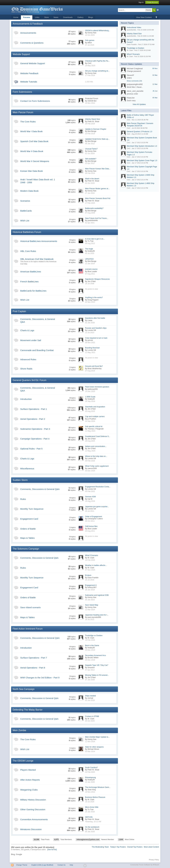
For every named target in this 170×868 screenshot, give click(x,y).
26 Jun (155, 91)
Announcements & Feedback (28, 24)
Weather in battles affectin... (96, 565)
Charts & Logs (27, 330)
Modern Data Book (29, 191)
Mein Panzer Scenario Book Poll (98, 198)
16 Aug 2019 (90, 501)
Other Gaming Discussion (33, 809)
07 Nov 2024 (90, 570)
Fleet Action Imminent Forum (28, 629)
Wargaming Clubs (29, 790)
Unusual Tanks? (91, 149)
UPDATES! (89, 259)
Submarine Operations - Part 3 (35, 429)
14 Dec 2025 (90, 391)
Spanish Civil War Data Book (34, 141)
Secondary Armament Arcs (95, 655)
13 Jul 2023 (90, 333)
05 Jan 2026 (90, 832)
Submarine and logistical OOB (97, 595)
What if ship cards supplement (97, 466)
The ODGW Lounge (23, 761)
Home (16, 17)
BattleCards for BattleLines (33, 291)
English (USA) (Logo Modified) (42, 865)
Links (37, 17)
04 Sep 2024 (90, 421)
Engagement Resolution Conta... (98, 487)
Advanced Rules (28, 359)
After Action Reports (30, 780)
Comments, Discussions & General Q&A (40, 489)
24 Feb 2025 (90, 772)
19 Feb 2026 (90, 640)
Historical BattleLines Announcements (39, 241)
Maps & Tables (28, 538)
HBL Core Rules (28, 251)
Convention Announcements (34, 819)
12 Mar (155, 84)
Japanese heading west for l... (97, 615)
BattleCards (26, 211)
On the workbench (92, 827)
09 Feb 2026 (90, 461)
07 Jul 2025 (90, 45)
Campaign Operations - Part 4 (35, 439)
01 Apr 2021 (90, 223)
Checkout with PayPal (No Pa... (97, 61)
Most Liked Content (151, 847)
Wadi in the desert (92, 179)
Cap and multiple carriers (95, 417)
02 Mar (155, 75)
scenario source (91, 269)
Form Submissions (22, 92)
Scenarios (25, 201)
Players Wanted (28, 770)
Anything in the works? (94, 298)
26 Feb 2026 (90, 124)
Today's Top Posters (118, 847)
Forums (27, 17)
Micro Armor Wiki (92, 807)
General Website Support (33, 63)
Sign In (141, 2)
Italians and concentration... (96, 446)
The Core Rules (28, 122)
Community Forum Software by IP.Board (145, 865)
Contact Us (61, 865)
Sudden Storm (20, 480)
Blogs (91, 17)
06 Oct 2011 (90, 521)
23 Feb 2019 (90, 134)
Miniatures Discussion (31, 829)
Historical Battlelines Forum (27, 232)
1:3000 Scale (90, 397)
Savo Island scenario (31, 607)
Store (46, 17)
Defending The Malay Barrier (28, 710)
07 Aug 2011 (90, 274)
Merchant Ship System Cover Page (142, 161)
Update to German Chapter (96, 129)
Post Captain (19, 311)
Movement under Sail (31, 340)
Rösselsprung (90, 778)
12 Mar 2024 (90, 610)
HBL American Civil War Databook (37, 259)
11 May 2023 (90, 431)
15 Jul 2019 (90, 580)
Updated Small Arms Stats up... (97, 139)
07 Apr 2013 (90, 670)
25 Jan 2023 (90, 600)
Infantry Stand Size (92, 119)
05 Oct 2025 (90, 721)
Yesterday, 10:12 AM (93, 822)
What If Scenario (92, 555)
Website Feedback (29, 73)
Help (71, 865)
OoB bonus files (91, 526)
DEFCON (89, 817)
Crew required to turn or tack (96, 338)
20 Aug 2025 (90, 411)
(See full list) (52, 850)
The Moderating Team (100, 847)
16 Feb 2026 (90, 560)
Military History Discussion (33, 800)
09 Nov (155, 68)
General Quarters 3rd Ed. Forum (30, 380)
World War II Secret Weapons (35, 161)
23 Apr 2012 (90, 163)
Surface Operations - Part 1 (34, 409)
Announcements (28, 33)
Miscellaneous (27, 469)
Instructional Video (134, 27)
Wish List (25, 221)
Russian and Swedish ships (96, 328)
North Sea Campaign (24, 689)
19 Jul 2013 (90, 619)
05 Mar (155, 98)
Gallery (80, 17)
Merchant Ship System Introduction (142, 146)
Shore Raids (26, 369)
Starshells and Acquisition (95, 407)
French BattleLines (29, 282)
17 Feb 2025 (90, 203)
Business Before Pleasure (95, 797)
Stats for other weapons (94, 747)
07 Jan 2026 (90, 680)
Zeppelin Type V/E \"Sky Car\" (97, 665)
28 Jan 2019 (90, 590)
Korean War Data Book (32, 171)
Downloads (68, 17)
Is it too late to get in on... (95, 239)
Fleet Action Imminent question (97, 387)
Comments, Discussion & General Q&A (39, 558)
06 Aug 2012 (90, 243)
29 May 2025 (90, 66)
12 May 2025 (90, 451)
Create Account (152, 2)
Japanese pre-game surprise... (97, 507)
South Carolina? (91, 768)
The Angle (89, 249)
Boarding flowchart (92, 348)
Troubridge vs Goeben (94, 636)
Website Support (21, 54)
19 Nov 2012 (90, 792)
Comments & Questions (32, 43)
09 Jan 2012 (90, 144)
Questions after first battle (95, 318)
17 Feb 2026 (90, 75)
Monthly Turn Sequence (32, 509)
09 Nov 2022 (90, 343)
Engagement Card (29, 519)
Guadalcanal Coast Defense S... (98, 436)
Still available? (91, 159)
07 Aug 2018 (90, 371)
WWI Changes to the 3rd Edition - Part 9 (40, 678)
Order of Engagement (93, 517)
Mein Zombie (19, 730)
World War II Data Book (32, 151)
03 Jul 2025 (90, 253)
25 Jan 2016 (90, 812)
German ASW (90, 497)
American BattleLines (31, 272)
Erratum (88, 575)
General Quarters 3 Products (139, 132)
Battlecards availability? (94, 208)
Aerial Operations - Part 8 (33, 668)
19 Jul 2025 (90, 802)
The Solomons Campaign (26, 549)
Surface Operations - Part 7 (34, 658)
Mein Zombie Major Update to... (97, 737)
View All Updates (139, 104)
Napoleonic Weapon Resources (97, 279)
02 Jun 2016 (90, 700)
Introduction (26, 399)
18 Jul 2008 (90, 284)
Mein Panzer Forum (23, 112)
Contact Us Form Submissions (35, 101)
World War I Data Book (32, 131)
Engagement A (91, 585)
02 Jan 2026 (90, 323)
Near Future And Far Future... (96, 218)
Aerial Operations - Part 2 (33, 419)
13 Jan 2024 (90, 264)
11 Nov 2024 (90, 742)
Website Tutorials (29, 82)
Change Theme (22, 865)
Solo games (90, 40)
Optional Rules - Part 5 (31, 449)
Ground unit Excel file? (94, 366)
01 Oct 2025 (90, 154)
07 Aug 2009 (90, 213)
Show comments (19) (134, 81)
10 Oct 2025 (90, 35)
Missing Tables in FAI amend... (97, 675)
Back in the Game (92, 645)
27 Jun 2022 (90, 193)
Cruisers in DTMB (92, 716)
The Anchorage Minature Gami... (98, 787)
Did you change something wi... (97, 71)
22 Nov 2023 (90, 302)
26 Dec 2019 (90, 660)
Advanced (158, 10)
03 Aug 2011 (90, 531)
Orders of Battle (28, 529)
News (56, 17)
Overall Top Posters (135, 847)
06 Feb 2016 (90, 173)
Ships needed (90, 696)
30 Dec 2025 (90, 471)
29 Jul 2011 (90, 511)
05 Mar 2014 (90, 751)
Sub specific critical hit (94, 426)
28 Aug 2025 (90, 441)
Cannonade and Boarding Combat (37, 350)
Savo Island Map (92, 605)
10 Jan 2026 (90, 782)
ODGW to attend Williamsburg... (98, 31)
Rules (23, 499)
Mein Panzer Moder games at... (97, 189)
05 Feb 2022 (90, 491)
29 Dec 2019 (90, 650)
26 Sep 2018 (90, 401)
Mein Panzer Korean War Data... (98, 169)
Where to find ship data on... (96, 456)
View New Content (144, 17)
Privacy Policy (154, 860)
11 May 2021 (90, 352)
